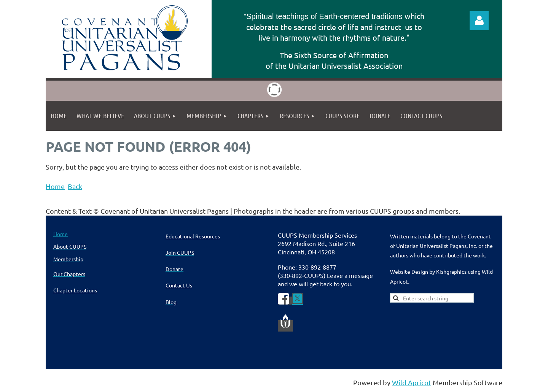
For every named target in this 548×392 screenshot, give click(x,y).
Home (55, 186)
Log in (479, 21)
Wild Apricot (412, 382)
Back (75, 186)
